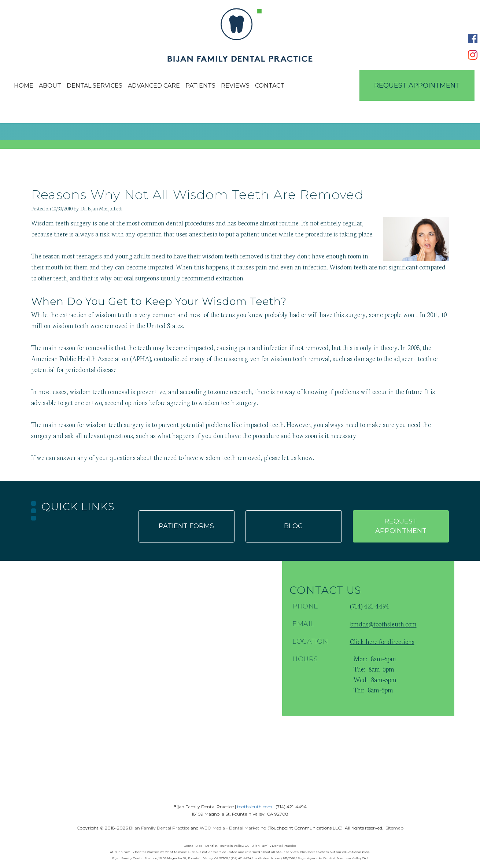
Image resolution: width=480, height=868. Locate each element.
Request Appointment (417, 85)
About (50, 86)
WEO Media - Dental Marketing (233, 828)
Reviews (235, 86)
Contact (270, 86)
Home (24, 86)
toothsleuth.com (255, 807)
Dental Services (95, 86)
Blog (293, 526)
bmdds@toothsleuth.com (383, 624)
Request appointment (401, 526)
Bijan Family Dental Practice (159, 828)
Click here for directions (382, 641)
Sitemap (394, 828)
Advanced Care (154, 86)
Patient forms (186, 526)
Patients (200, 86)
